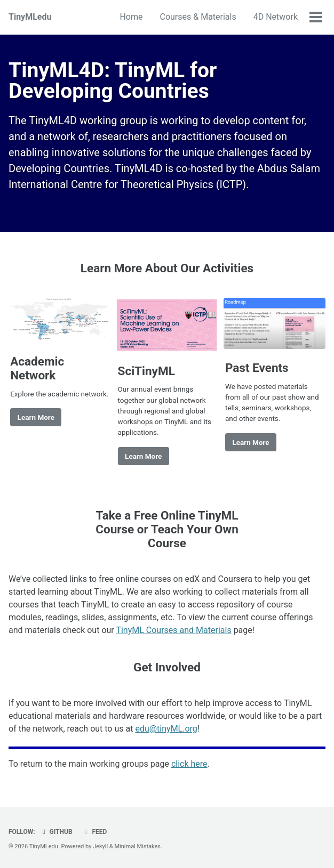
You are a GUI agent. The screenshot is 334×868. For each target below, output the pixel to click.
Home (131, 17)
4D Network (276, 17)
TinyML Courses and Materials (173, 630)
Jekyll (100, 846)
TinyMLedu (30, 17)
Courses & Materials (198, 17)
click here (189, 764)
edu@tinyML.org (166, 729)
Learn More (36, 417)
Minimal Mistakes (137, 846)
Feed (95, 832)
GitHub (56, 832)
